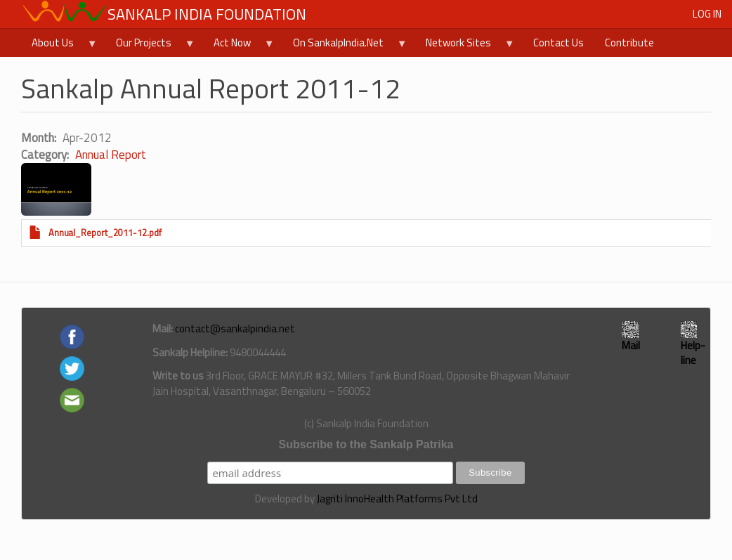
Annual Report (111, 155)
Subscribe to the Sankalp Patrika (366, 444)
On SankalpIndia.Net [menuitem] (345, 46)
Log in (707, 14)
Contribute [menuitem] (629, 43)
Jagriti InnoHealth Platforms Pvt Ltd (397, 499)
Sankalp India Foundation (207, 14)
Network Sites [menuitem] (465, 46)
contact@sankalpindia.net (235, 328)
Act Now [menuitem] (239, 46)
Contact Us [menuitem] (558, 43)
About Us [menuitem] (59, 46)
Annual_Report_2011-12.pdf (105, 233)
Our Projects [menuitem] (150, 46)
